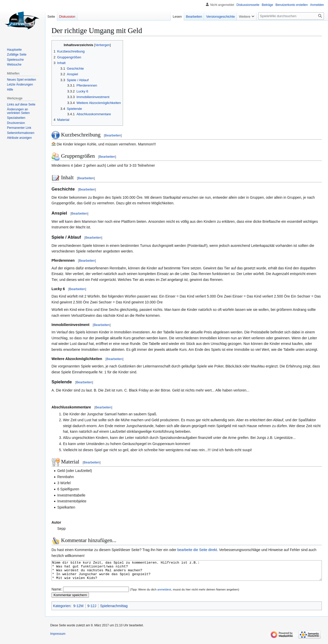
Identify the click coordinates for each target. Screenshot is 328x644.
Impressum (58, 638)
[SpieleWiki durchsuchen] (291, 16)
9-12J (92, 610)
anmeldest (164, 593)
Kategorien (62, 610)
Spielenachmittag (114, 610)
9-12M (78, 610)
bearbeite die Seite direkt (197, 550)
